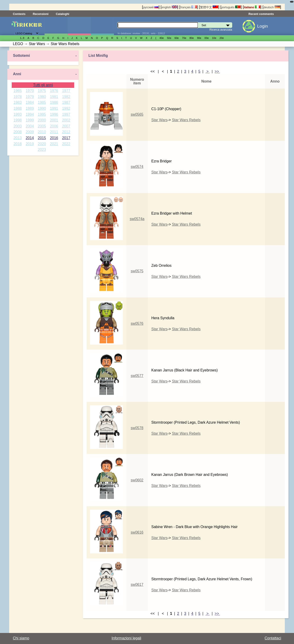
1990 (42, 108)
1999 (30, 120)
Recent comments (261, 14)
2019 (30, 144)
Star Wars (160, 120)
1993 (18, 114)
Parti (102, 26)
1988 (18, 108)
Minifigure (79, 26)
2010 (42, 132)
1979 (30, 97)
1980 (42, 97)
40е (162, 38)
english (170, 7)
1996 (54, 114)
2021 (54, 144)
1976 (54, 91)
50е (169, 38)
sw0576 (137, 323)
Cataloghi (62, 14)
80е (192, 38)
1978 (18, 97)
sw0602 (137, 480)
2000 (42, 120)
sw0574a (137, 219)
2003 (18, 126)
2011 (54, 132)
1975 (42, 91)
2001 (54, 120)
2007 (66, 126)
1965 (18, 91)
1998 (18, 120)
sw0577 (137, 376)
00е (207, 38)
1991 (54, 108)
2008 (18, 132)
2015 (42, 138)
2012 (66, 132)
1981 (54, 97)
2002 (66, 120)
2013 (18, 138)
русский (151, 7)
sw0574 (137, 167)
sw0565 (137, 114)
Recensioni (41, 14)
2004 (30, 126)
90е (199, 38)
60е (177, 38)
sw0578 (137, 428)
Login (262, 26)
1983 (18, 102)
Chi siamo (21, 638)
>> (217, 71)
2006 (54, 126)
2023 (42, 150)
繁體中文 (209, 7)
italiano (252, 7)
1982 (66, 97)
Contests (19, 14)
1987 (66, 102)
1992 (66, 108)
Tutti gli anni (43, 85)
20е (222, 38)
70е (184, 38)
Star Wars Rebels (186, 120)
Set (56, 26)
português (231, 7)
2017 (66, 138)
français (189, 7)
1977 (66, 91)
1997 (66, 114)
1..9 (22, 38)
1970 (30, 91)
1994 (30, 114)
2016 (54, 138)
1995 (42, 114)
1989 (30, 108)
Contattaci (273, 638)
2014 (30, 138)
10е (214, 38)
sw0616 (137, 532)
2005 (42, 126)
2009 (30, 132)
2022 (66, 144)
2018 (18, 144)
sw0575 (137, 271)
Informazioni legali (126, 638)
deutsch (272, 7)
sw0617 (137, 585)
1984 (30, 102)
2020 (42, 144)
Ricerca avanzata (221, 30)
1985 (42, 102)
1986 (54, 102)
